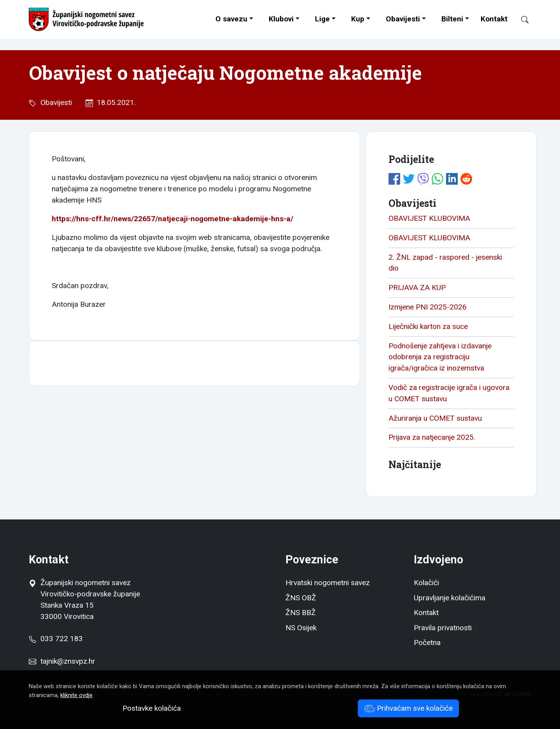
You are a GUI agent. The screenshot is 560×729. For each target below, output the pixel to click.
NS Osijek (301, 628)
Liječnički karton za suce (428, 326)
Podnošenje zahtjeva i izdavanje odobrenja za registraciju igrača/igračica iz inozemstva (440, 357)
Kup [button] (358, 19)
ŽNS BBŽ (301, 613)
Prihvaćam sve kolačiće (409, 708)
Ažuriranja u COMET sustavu (435, 418)
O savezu (231, 19)
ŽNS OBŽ (301, 598)
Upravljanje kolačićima (450, 598)
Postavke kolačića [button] (152, 708)
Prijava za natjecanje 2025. (432, 437)
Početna (427, 642)
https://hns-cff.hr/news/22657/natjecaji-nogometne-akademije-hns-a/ (172, 219)
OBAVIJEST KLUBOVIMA (429, 218)
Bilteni (452, 19)
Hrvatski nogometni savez (328, 583)
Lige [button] (322, 19)
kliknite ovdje (76, 695)
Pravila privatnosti (443, 628)
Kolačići (426, 583)
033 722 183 (56, 639)
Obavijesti (403, 19)
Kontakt (494, 19)
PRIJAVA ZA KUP (417, 288)
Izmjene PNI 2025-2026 (428, 307)
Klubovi (281, 19)
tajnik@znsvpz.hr (68, 661)
